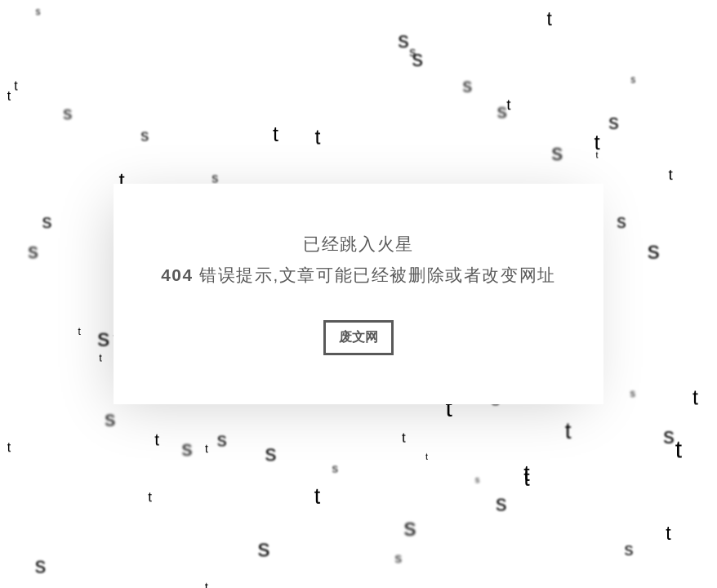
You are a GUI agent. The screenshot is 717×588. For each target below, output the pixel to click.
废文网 (358, 337)
